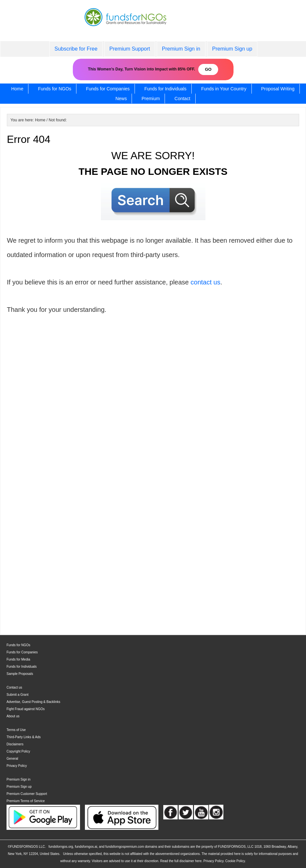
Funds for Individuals (22, 667)
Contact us (14, 687)
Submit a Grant (17, 695)
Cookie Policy (235, 861)
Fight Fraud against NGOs (26, 709)
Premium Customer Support (27, 794)
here (198, 861)
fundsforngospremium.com (125, 847)
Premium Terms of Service (26, 801)
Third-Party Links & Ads (24, 737)
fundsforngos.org (61, 847)
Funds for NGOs (18, 645)
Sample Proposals (20, 674)
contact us (206, 282)
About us (13, 716)
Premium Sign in (18, 779)
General (12, 759)
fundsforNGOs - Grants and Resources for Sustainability (153, 24)
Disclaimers (15, 744)
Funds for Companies (22, 652)
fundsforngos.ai (86, 847)
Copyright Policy (18, 751)
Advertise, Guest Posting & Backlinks (33, 702)
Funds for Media (18, 659)
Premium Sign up (19, 787)
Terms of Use (16, 730)
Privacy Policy (17, 766)
